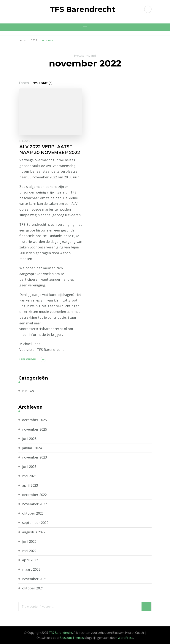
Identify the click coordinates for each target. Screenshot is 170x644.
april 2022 (30, 560)
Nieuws (25, 141)
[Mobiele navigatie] (85, 27)
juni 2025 (29, 439)
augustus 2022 (34, 532)
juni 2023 (29, 467)
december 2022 (34, 495)
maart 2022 (31, 569)
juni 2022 (29, 541)
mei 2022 (29, 551)
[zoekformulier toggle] (148, 9)
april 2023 (30, 485)
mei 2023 (29, 476)
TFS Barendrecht (83, 9)
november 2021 (35, 579)
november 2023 (35, 457)
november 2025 (35, 429)
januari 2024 (32, 448)
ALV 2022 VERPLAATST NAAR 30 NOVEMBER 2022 (50, 150)
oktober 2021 (33, 588)
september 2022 (35, 523)
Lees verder (28, 359)
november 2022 (35, 504)
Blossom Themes (72, 638)
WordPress (125, 638)
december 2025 (34, 420)
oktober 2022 (33, 513)
